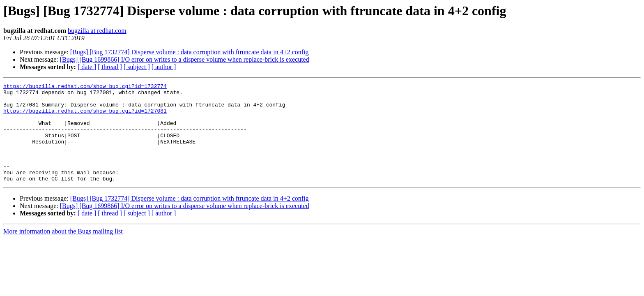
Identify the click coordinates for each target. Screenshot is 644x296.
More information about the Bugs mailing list (63, 251)
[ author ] (164, 67)
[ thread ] (110, 67)
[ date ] (87, 67)
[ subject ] (137, 67)
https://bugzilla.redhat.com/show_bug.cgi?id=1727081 (85, 117)
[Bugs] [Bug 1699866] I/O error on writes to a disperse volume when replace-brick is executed (185, 59)
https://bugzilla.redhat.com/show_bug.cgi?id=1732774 (85, 87)
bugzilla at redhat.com (97, 31)
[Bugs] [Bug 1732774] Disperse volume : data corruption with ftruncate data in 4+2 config (190, 52)
